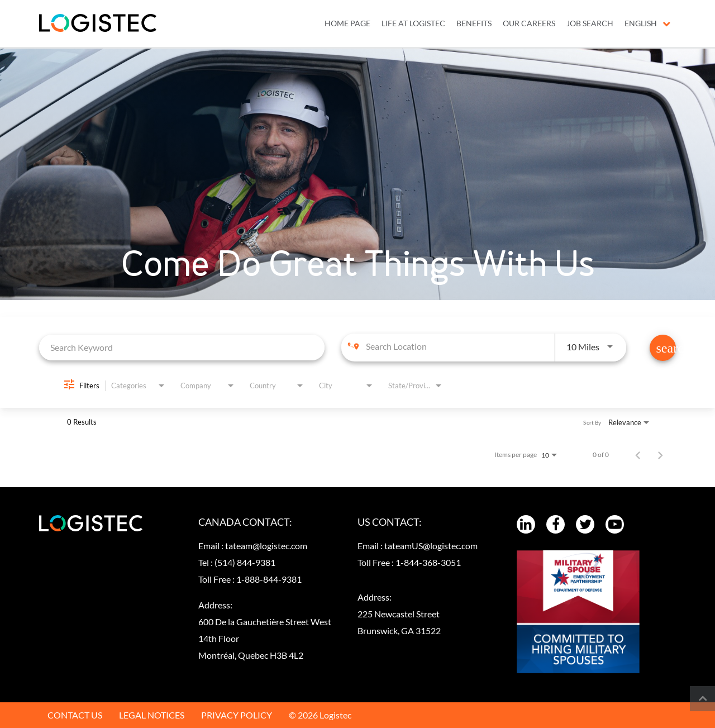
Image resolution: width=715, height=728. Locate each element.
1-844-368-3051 (428, 562)
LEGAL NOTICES (152, 715)
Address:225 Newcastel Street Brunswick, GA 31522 (399, 614)
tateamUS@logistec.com (431, 546)
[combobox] (182, 347)
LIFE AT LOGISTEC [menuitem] (413, 23)
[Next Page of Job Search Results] (660, 455)
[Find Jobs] (663, 348)
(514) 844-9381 (245, 562)
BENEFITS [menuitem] (474, 23)
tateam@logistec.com (266, 546)
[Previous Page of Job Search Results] (638, 455)
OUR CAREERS (529, 23)
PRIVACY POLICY (237, 715)
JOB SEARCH (590, 23)
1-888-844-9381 (269, 579)
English (647, 23)
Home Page (347, 23)
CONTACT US (75, 715)
